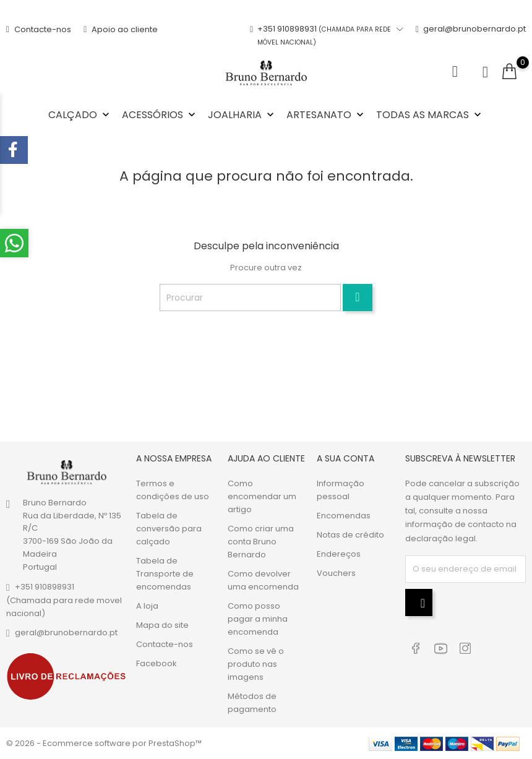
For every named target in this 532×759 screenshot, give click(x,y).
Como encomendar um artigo (262, 496)
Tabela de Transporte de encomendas (165, 574)
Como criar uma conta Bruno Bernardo (261, 542)
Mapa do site (162, 625)
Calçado (80, 115)
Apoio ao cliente (121, 29)
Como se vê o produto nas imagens (256, 664)
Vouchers (336, 573)
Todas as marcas (430, 115)
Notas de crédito (350, 535)
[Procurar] (250, 298)
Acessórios (160, 115)
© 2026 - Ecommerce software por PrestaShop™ (104, 743)
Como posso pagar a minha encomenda (258, 619)
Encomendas (344, 516)
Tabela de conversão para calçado (169, 529)
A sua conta (345, 458)
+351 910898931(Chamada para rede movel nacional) (64, 599)
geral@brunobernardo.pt (471, 36)
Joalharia (242, 115)
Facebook (157, 663)
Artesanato (326, 115)
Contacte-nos (39, 29)
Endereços (339, 554)
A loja (147, 606)
